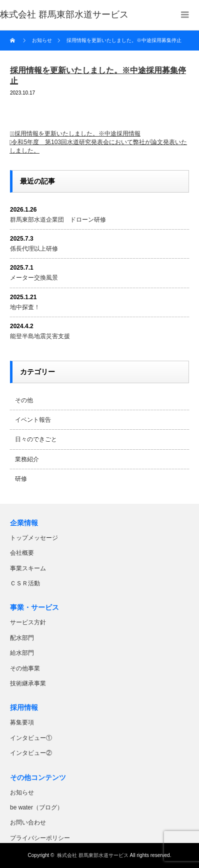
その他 (24, 400)
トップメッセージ (34, 538)
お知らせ (22, 792)
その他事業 (25, 668)
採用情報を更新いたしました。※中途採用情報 (77, 134)
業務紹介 (27, 459)
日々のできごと (36, 439)
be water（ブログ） (36, 807)
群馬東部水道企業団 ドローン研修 (58, 220)
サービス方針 (28, 622)
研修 (21, 479)
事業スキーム (28, 568)
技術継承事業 (28, 683)
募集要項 (22, 722)
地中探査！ (25, 307)
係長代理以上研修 (34, 249)
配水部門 (22, 638)
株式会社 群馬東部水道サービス (93, 855)
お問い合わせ (28, 822)
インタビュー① (31, 738)
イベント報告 (33, 420)
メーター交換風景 (34, 278)
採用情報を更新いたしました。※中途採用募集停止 (124, 40)
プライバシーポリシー (40, 838)
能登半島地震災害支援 (40, 336)
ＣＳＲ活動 (25, 583)
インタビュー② (31, 753)
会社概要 (22, 553)
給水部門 (22, 653)
